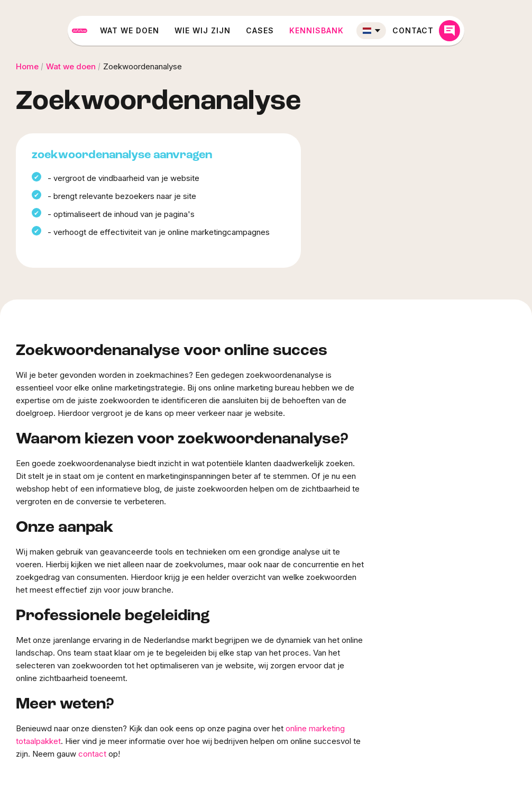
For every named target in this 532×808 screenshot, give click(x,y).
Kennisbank (354, 30)
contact (92, 754)
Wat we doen (167, 30)
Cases (297, 30)
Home (27, 66)
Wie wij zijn (240, 30)
